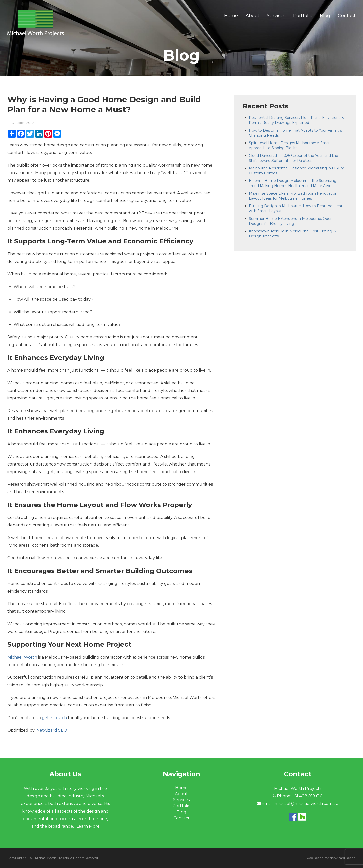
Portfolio (303, 16)
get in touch (54, 718)
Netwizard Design (343, 858)
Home (231, 16)
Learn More (88, 826)
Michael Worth (22, 657)
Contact (347, 16)
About (252, 16)
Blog (325, 16)
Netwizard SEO (52, 730)
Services (276, 16)
